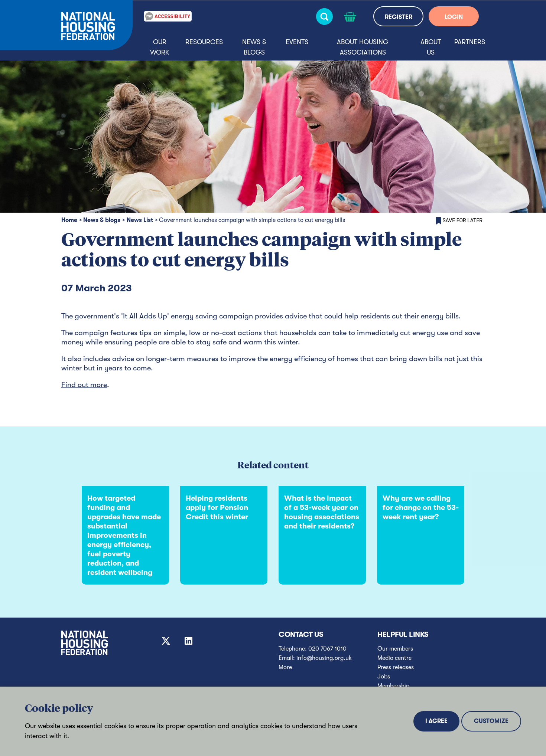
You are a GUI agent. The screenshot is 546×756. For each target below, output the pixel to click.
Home (69, 220)
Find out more (84, 385)
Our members (395, 649)
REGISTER (399, 17)
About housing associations (363, 47)
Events (297, 42)
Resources (204, 42)
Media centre (394, 658)
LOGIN (454, 17)
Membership (393, 686)
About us (431, 47)
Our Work (160, 47)
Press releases (396, 667)
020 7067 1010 (327, 649)
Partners (470, 42)
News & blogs (254, 47)
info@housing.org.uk (324, 658)
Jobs (384, 677)
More (285, 667)
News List (140, 220)
